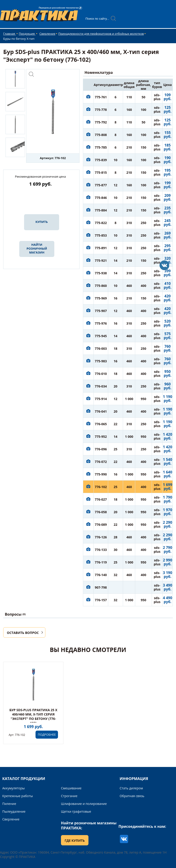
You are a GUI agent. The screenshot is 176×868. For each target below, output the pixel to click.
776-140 (101, 575)
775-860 (101, 286)
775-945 (101, 336)
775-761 (101, 97)
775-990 (101, 474)
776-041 (101, 411)
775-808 (101, 135)
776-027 (101, 499)
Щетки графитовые (76, 811)
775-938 (101, 273)
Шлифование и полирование (84, 804)
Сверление (47, 34)
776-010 (101, 374)
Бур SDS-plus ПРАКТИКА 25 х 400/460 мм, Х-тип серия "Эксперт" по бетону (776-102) (33, 716)
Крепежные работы (18, 796)
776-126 (101, 537)
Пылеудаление (14, 811)
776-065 (101, 424)
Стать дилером (131, 788)
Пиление (9, 804)
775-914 (101, 399)
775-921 (101, 260)
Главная (10, 34)
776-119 (101, 562)
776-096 (101, 449)
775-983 (101, 361)
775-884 (101, 210)
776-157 (101, 600)
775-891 (101, 248)
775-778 (101, 110)
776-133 (101, 550)
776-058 (101, 512)
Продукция (27, 34)
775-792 (101, 122)
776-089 (101, 525)
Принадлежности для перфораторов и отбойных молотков (101, 34)
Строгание (69, 796)
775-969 (101, 298)
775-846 (101, 198)
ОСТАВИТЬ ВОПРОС (23, 633)
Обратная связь (132, 796)
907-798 (101, 587)
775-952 (101, 437)
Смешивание (71, 788)
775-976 (101, 323)
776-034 (101, 386)
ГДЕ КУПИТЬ (75, 840)
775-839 (101, 160)
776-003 (101, 349)
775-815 (101, 172)
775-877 (101, 185)
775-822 (101, 223)
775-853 (101, 235)
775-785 (101, 147)
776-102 (101, 487)
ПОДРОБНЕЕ (47, 734)
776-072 (101, 462)
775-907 (101, 311)
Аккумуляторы (14, 788)
